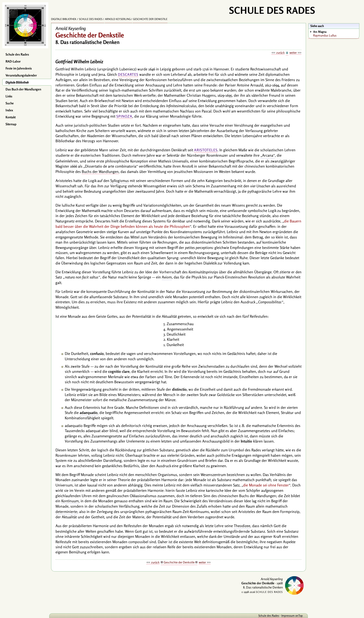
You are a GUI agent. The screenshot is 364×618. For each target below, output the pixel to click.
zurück (280, 53)
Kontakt (11, 117)
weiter (293, 53)
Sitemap (11, 124)
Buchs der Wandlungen (100, 172)
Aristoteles (206, 150)
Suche (10, 103)
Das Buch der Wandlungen (23, 89)
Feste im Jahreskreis (19, 68)
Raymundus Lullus (336, 33)
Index (9, 110)
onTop (299, 616)
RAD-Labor (13, 61)
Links (9, 96)
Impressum (288, 616)
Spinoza (124, 116)
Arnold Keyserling (118, 19)
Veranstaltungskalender (21, 75)
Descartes (128, 74)
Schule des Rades (17, 54)
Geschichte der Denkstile (150, 19)
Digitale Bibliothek (17, 82)
